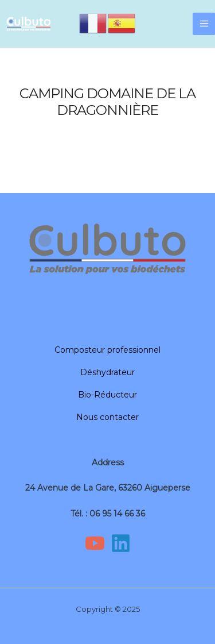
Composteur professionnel (107, 350)
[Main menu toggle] (204, 24)
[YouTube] (95, 543)
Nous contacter (107, 417)
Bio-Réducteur (107, 395)
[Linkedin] (121, 543)
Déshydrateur (107, 372)
